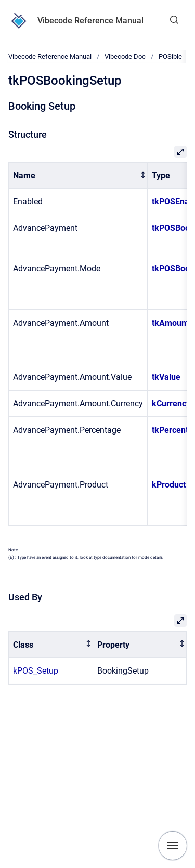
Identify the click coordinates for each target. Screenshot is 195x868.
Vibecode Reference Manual (90, 21)
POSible (170, 56)
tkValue (166, 377)
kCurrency (171, 404)
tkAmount (170, 323)
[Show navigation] (173, 846)
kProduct (169, 485)
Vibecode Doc (125, 56)
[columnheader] (78, 175)
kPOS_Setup (36, 671)
